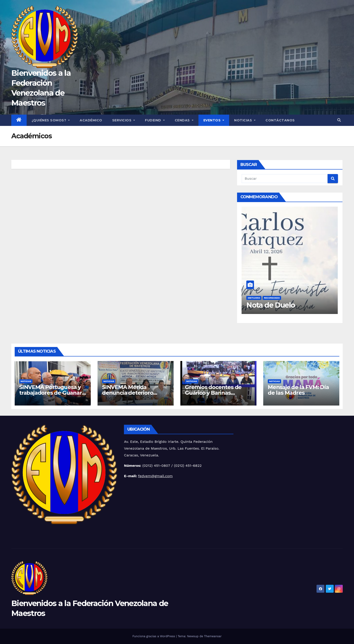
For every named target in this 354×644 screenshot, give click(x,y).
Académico (91, 120)
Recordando (272, 298)
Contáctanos (280, 120)
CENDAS (184, 120)
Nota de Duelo (271, 305)
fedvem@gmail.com (155, 476)
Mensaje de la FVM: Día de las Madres (298, 390)
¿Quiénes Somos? (51, 120)
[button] (339, 120)
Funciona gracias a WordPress (154, 636)
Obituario (254, 298)
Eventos (214, 120)
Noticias (245, 120)
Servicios (124, 120)
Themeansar (213, 636)
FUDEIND (155, 120)
